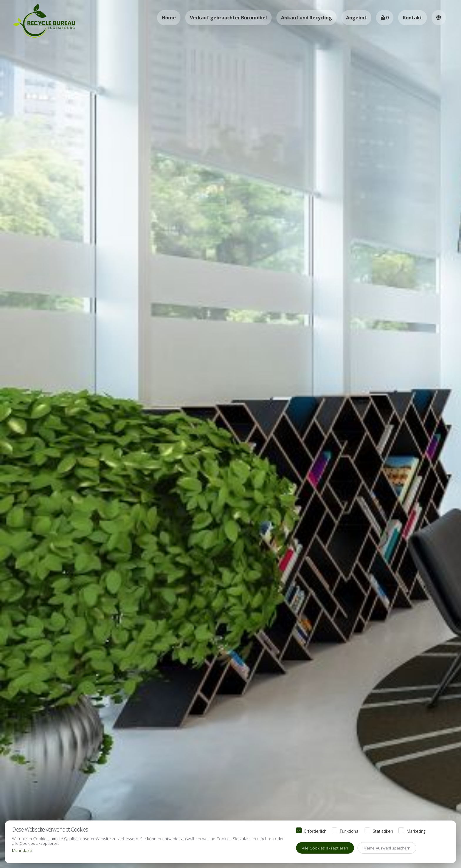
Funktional (350, 831)
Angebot (356, 18)
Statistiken (383, 831)
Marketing (416, 831)
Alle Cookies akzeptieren (325, 848)
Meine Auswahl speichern (387, 848)
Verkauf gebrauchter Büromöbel (228, 18)
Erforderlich (315, 831)
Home (169, 18)
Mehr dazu (22, 850)
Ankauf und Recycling (307, 18)
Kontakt (412, 18)
